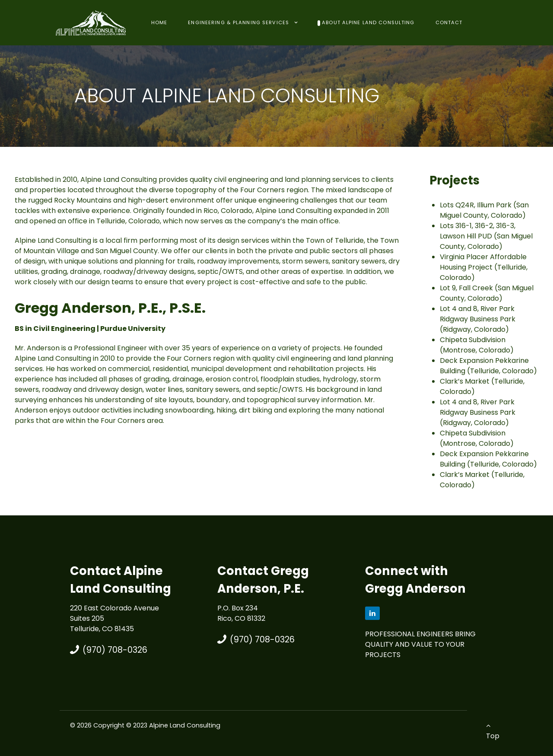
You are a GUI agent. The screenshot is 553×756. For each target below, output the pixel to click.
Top (493, 731)
